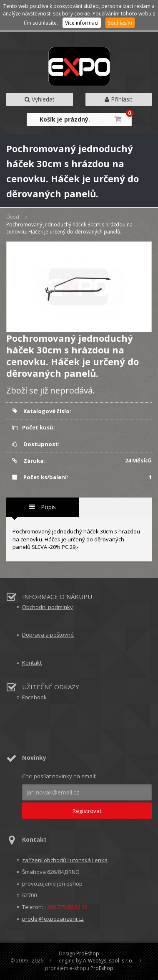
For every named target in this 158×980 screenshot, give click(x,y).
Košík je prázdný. (65, 119)
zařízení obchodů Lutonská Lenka (65, 860)
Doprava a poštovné (48, 635)
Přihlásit (119, 99)
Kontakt (32, 663)
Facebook (34, 697)
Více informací (82, 23)
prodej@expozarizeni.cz (53, 919)
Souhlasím (120, 23)
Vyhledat (40, 99)
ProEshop (88, 953)
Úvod (13, 217)
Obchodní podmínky (48, 607)
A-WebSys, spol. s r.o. (108, 961)
